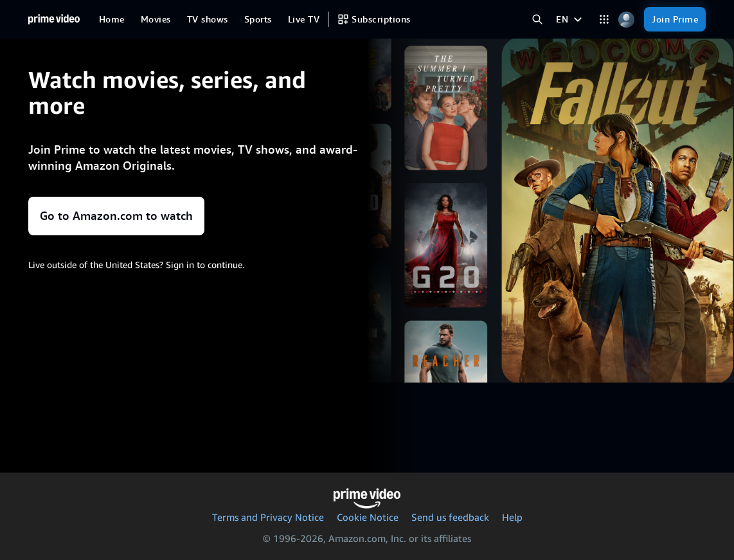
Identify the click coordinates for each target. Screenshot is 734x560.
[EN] (570, 19)
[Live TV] (304, 19)
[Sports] (258, 19)
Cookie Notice (368, 517)
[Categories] (604, 20)
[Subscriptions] (374, 19)
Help (512, 517)
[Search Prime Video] (537, 20)
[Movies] (156, 19)
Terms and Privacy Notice (268, 517)
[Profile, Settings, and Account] (626, 20)
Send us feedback (450, 517)
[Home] (54, 19)
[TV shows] (208, 19)
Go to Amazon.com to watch (116, 216)
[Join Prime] (675, 19)
